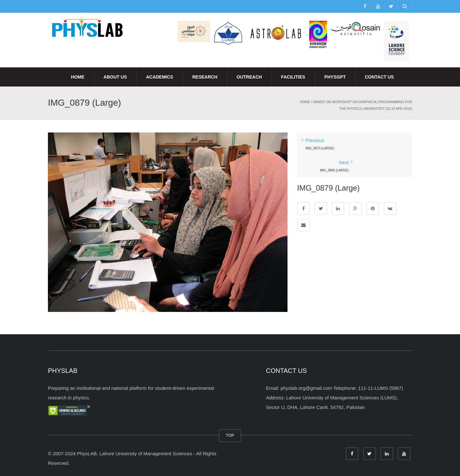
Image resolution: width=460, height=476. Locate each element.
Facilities (293, 77)
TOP (230, 435)
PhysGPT (335, 77)
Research (205, 77)
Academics (160, 77)
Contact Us (379, 77)
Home (78, 77)
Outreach (249, 77)
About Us (115, 77)
